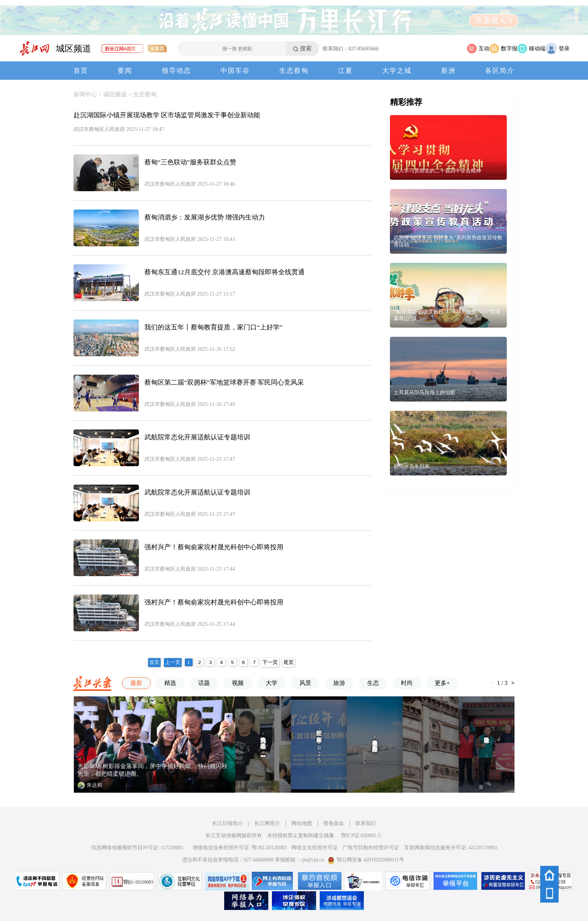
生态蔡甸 (294, 71)
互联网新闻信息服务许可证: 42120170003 (451, 848)
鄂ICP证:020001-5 (361, 836)
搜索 (306, 48)
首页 (81, 71)
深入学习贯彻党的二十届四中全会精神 (437, 171)
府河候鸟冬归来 (412, 466)
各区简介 (500, 71)
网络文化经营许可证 (315, 848)
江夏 (345, 71)
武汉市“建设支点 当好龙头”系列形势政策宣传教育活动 (448, 241)
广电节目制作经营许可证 (371, 848)
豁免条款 (334, 823)
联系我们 (366, 823)
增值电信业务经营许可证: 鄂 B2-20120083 (240, 848)
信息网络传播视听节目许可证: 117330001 (137, 848)
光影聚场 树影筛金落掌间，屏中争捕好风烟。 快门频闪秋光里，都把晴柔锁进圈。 (153, 770)
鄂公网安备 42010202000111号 (366, 860)
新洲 (448, 71)
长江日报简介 (227, 823)
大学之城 (397, 71)
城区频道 (73, 49)
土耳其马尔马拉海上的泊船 (424, 392)
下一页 (270, 662)
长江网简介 (267, 823)
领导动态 (176, 71)
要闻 (125, 71)
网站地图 (302, 823)
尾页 (288, 662)
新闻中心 (85, 94)
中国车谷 (235, 71)
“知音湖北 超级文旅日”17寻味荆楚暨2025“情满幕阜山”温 (447, 315)
